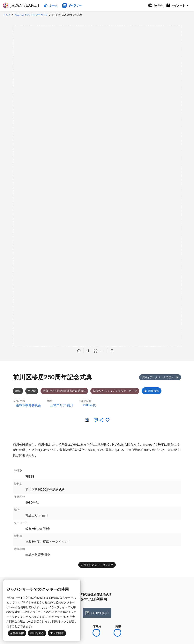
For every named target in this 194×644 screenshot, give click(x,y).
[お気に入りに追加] (108, 420)
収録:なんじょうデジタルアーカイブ (115, 391)
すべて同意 (57, 633)
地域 (18, 391)
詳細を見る (37, 633)
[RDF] (86, 420)
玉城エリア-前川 (62, 405)
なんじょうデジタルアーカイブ (31, 15)
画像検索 (152, 391)
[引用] (95, 420)
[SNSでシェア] (101, 420)
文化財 (32, 391)
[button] (178, 5)
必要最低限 (17, 633)
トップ (7, 15)
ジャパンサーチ (22, 5)
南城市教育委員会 (28, 405)
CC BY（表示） (97, 613)
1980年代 (89, 405)
